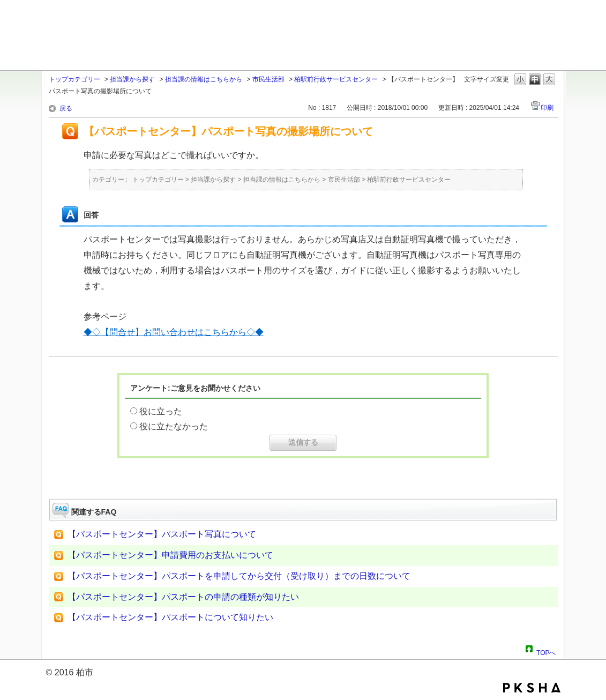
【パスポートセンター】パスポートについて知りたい (170, 617)
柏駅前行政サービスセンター (336, 79)
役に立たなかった (174, 426)
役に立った (161, 411)
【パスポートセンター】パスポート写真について (162, 534)
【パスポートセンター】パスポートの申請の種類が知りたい (183, 597)
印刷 (547, 108)
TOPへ (546, 651)
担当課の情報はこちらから (204, 79)
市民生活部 (268, 79)
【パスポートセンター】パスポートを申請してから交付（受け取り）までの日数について (239, 576)
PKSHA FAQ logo (532, 688)
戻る (66, 108)
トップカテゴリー (74, 79)
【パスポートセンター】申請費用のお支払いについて (170, 555)
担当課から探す (132, 79)
